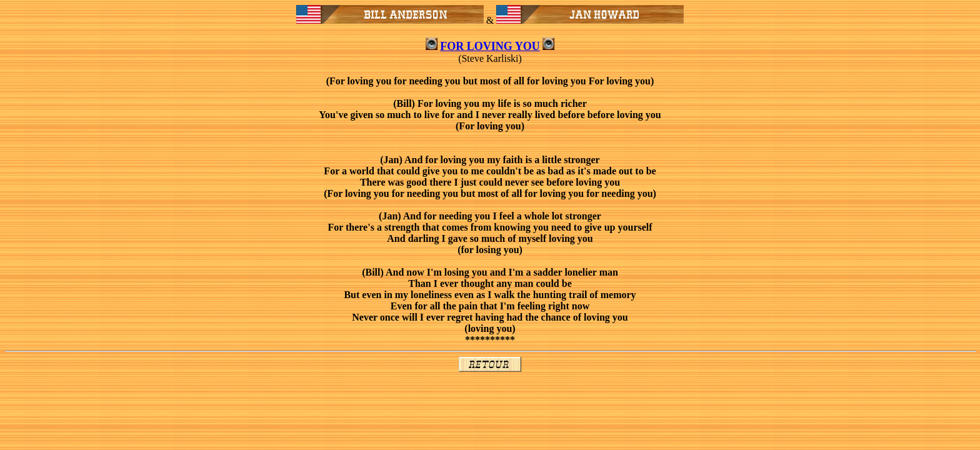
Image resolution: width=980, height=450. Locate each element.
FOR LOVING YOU (490, 46)
